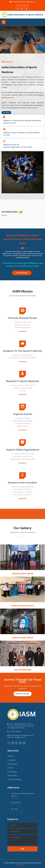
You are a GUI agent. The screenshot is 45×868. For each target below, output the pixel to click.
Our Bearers (12, 760)
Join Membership (22, 273)
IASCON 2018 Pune (23, 670)
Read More (6, 112)
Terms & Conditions (15, 779)
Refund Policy (12, 776)
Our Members (12, 764)
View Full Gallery (23, 694)
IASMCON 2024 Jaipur (22, 574)
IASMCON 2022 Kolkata (22, 606)
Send (22, 849)
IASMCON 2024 (16, 803)
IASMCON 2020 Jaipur (23, 638)
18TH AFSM (14, 809)
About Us (11, 756)
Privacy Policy (12, 772)
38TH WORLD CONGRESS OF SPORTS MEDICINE (23, 795)
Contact (10, 768)
